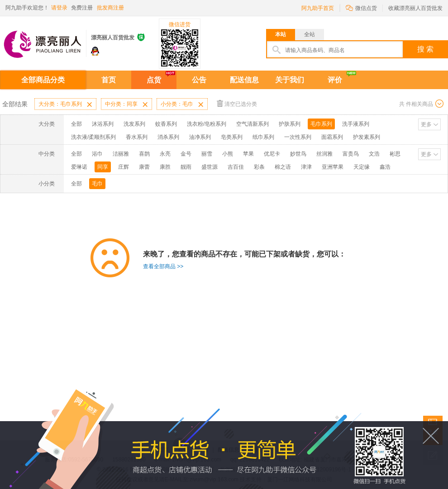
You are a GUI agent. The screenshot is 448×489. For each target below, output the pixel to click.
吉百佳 (236, 167)
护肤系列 (290, 124)
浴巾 (97, 154)
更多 (426, 124)
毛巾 (97, 184)
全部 (76, 124)
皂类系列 (232, 137)
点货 (154, 80)
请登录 (59, 8)
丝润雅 (324, 154)
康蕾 (144, 167)
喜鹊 (144, 154)
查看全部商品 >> (163, 266)
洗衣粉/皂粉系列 (207, 124)
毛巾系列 (321, 124)
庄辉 (124, 167)
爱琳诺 (79, 167)
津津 (306, 167)
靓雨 (186, 167)
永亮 (165, 154)
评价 (335, 80)
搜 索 (425, 49)
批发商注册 (110, 8)
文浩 (374, 154)
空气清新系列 (253, 124)
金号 (186, 154)
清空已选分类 (237, 103)
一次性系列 (298, 137)
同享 (103, 167)
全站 (310, 34)
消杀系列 (168, 137)
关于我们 (290, 80)
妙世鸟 (298, 154)
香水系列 (137, 137)
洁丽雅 (121, 154)
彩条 (259, 167)
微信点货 (361, 7)
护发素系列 (367, 137)
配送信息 (244, 80)
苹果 (248, 154)
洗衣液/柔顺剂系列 (93, 137)
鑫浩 (385, 167)
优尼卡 (272, 154)
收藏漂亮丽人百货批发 (415, 8)
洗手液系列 (356, 124)
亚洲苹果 (333, 167)
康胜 (165, 167)
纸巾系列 (263, 137)
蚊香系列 (166, 124)
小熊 (228, 154)
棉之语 (283, 167)
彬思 (395, 154)
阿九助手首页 (318, 8)
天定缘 (362, 167)
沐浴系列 (103, 124)
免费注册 (82, 8)
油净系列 (200, 137)
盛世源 (210, 167)
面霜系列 (332, 137)
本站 (281, 34)
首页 (109, 80)
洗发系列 (134, 124)
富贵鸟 (351, 154)
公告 (199, 80)
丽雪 (207, 154)
